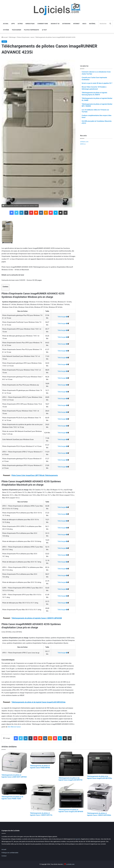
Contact (4, 856)
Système (6, 30)
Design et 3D (55, 24)
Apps (13, 24)
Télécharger (17, 30)
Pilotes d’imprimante (32, 30)
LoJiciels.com (70, 864)
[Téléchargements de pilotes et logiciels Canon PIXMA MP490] (43, 758)
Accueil (6, 24)
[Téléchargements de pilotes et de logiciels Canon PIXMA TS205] (14, 789)
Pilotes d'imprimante (23, 37)
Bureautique (30, 24)
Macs (84, 24)
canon (32, 37)
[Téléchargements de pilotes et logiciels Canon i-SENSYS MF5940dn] (100, 797)
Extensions (66, 24)
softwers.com (84, 142)
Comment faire (43, 24)
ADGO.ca (83, 144)
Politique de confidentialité (10, 853)
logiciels (78, 839)
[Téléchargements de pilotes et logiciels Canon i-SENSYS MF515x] (43, 797)
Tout (44, 30)
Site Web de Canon (14, 727)
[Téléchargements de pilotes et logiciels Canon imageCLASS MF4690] (71, 796)
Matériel (92, 24)
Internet (76, 24)
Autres (20, 24)
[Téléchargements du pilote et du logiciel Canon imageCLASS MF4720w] (100, 763)
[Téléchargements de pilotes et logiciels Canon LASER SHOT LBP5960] (14, 762)
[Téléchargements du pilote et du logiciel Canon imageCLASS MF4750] (71, 764)
